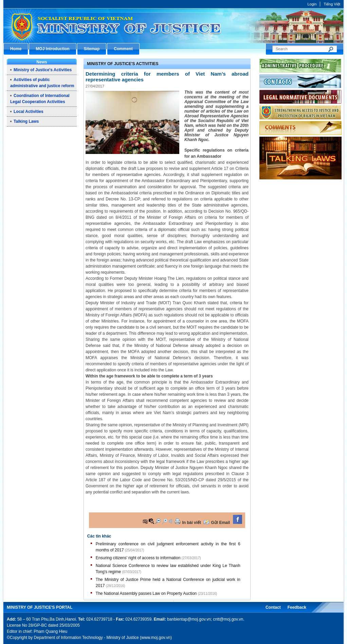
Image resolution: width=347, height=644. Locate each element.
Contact (273, 607)
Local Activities (29, 112)
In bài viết (191, 523)
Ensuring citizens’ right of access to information (138, 558)
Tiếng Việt (332, 4)
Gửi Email (220, 523)
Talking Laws (26, 121)
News (42, 62)
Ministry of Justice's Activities (43, 70)
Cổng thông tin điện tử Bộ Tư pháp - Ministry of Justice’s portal (173, 26)
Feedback (297, 607)
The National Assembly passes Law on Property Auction (146, 593)
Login (312, 4)
